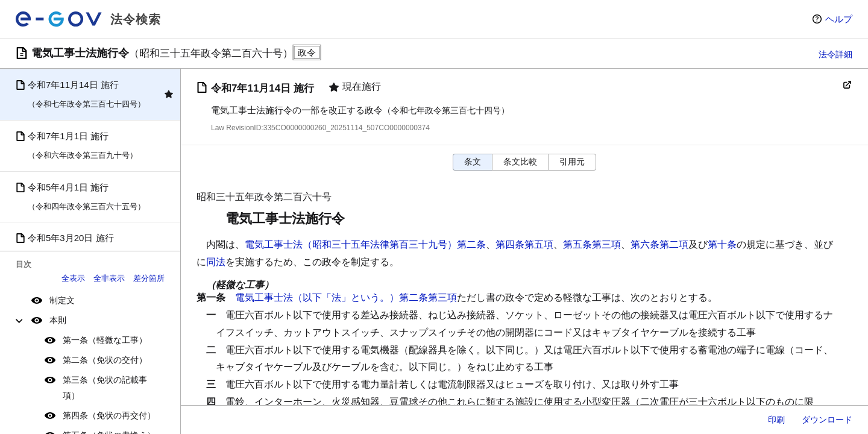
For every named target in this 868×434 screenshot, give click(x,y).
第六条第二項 (659, 244)
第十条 (722, 244)
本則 (58, 320)
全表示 (73, 278)
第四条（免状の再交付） (109, 415)
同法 (216, 262)
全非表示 (109, 278)
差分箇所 (149, 278)
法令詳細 (835, 54)
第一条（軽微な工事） (105, 340)
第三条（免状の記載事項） (105, 387)
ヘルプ (839, 19)
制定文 (62, 300)
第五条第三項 (592, 244)
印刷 (776, 420)
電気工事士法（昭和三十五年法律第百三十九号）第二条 (365, 244)
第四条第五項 (524, 244)
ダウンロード (827, 420)
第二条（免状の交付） (105, 360)
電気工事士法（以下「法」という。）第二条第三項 (346, 297)
